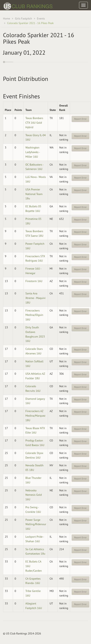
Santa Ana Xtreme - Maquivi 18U (35, 298)
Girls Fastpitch (24, 18)
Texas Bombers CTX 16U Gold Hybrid (34, 123)
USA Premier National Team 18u (34, 194)
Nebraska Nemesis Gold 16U (34, 495)
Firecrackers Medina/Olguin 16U (34, 315)
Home (6, 18)
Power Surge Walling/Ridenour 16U (36, 524)
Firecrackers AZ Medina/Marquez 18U (35, 416)
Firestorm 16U (34, 281)
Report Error (80, 119)
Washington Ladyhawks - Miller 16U (33, 152)
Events (41, 18)
